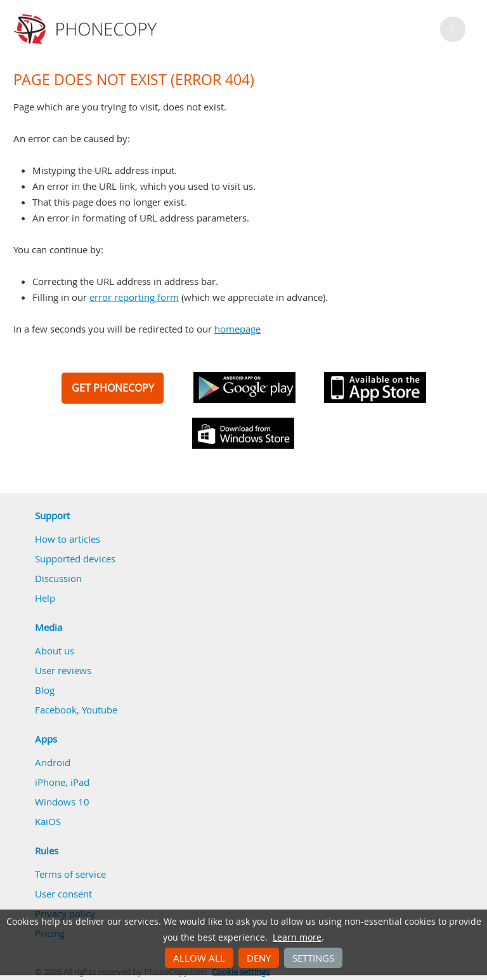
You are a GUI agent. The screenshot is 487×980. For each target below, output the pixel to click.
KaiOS (48, 821)
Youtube (100, 710)
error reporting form (134, 297)
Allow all (199, 958)
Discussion (58, 578)
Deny (259, 958)
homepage (237, 329)
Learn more (297, 937)
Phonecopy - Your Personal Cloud (87, 29)
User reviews (63, 670)
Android (53, 762)
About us (55, 651)
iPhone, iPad (62, 782)
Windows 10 (62, 802)
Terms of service (70, 874)
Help (45, 598)
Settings (313, 958)
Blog (45, 690)
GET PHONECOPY (113, 388)
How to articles (68, 539)
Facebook (56, 710)
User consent (63, 894)
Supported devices (75, 559)
